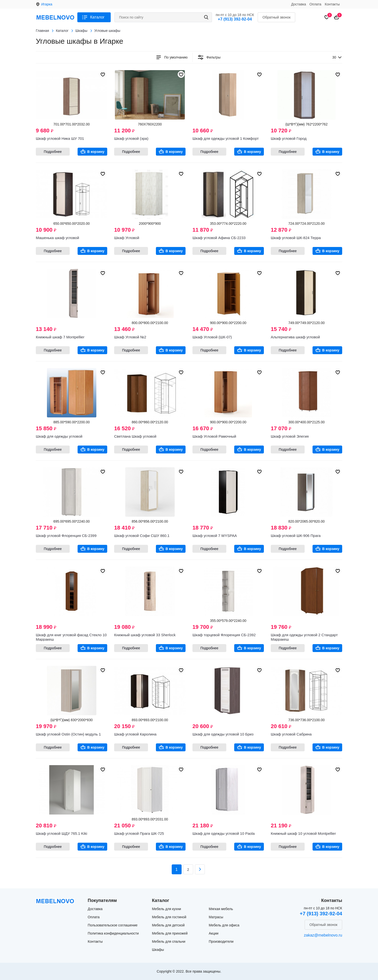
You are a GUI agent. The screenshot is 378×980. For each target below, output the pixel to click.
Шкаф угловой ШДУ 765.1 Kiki (62, 833)
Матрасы (216, 917)
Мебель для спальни (169, 941)
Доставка (298, 4)
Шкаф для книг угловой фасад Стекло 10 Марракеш (71, 637)
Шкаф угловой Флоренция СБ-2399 (66, 536)
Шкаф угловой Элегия (290, 436)
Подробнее (53, 152)
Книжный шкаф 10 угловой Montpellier (303, 833)
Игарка (47, 4)
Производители (221, 941)
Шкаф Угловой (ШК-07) (212, 337)
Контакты (332, 4)
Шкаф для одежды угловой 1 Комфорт (226, 138)
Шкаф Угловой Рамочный (214, 436)
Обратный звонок (277, 17)
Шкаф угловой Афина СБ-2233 (219, 238)
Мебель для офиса (224, 925)
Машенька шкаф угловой (57, 238)
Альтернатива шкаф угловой (295, 337)
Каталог (97, 17)
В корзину (96, 152)
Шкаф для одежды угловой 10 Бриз (223, 734)
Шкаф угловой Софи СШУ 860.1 (142, 536)
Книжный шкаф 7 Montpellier (60, 337)
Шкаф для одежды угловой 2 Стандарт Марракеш (304, 637)
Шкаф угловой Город (289, 138)
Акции (214, 933)
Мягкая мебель (221, 909)
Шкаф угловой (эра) (131, 138)
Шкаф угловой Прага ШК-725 (139, 833)
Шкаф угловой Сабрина (291, 734)
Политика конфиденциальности (113, 933)
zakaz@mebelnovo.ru (323, 935)
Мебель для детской (168, 925)
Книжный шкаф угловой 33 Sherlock (145, 635)
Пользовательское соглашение (113, 925)
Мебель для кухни (167, 909)
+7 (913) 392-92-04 (235, 19)
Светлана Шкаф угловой (135, 436)
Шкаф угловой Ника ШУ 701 (60, 138)
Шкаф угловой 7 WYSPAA (215, 536)
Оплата (315, 4)
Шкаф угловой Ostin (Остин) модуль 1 (68, 734)
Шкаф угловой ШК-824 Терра (296, 238)
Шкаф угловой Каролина (135, 734)
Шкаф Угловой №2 (130, 337)
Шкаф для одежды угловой (59, 436)
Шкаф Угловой (127, 238)
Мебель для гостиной (169, 917)
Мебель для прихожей (170, 933)
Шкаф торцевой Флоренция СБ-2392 (224, 635)
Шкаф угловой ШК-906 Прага (296, 536)
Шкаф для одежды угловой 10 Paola (224, 833)
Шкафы (158, 950)
